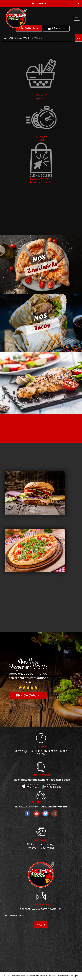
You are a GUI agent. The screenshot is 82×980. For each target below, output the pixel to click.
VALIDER (41, 925)
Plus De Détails (28, 695)
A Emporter (56, 28)
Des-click (52, 976)
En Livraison (29, 28)
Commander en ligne (68, 976)
